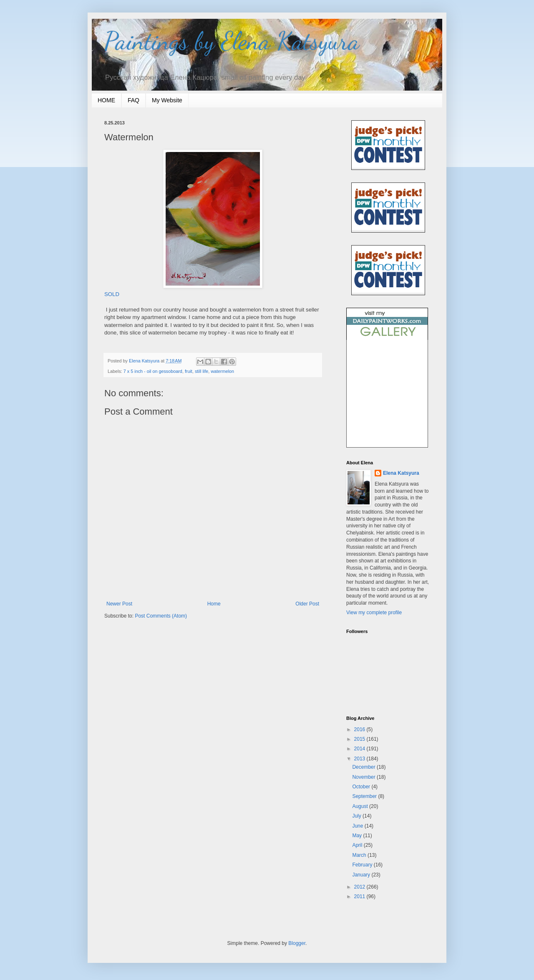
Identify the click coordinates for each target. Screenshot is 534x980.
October (362, 787)
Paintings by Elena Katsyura (232, 41)
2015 (360, 739)
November (364, 777)
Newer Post (119, 604)
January (362, 875)
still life (202, 371)
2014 (360, 749)
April (358, 845)
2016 (360, 729)
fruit (189, 371)
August (361, 806)
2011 (360, 896)
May (358, 836)
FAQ (133, 100)
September (365, 796)
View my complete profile (374, 613)
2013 (360, 759)
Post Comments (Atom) (161, 616)
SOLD (112, 294)
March (360, 855)
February (363, 865)
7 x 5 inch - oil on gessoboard (153, 371)
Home (214, 604)
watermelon (222, 371)
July (357, 816)
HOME (106, 100)
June (358, 826)
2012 (360, 887)
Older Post (307, 604)
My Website (167, 100)
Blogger (297, 943)
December (364, 767)
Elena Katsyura (401, 473)
